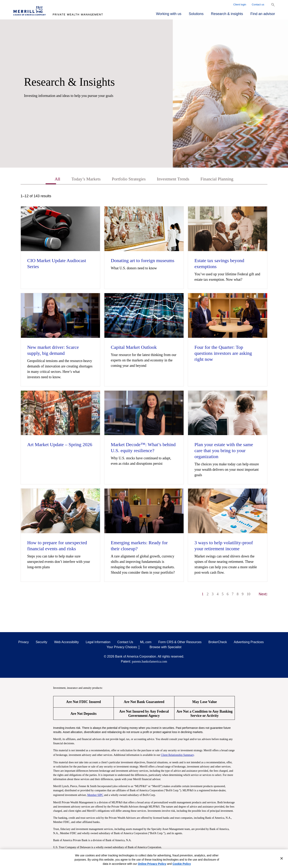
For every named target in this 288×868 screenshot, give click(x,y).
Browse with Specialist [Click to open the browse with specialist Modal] (165, 648)
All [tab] (51, 179)
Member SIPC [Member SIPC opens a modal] (95, 795)
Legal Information (98, 643)
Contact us (258, 5)
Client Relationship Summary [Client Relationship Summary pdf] (177, 755)
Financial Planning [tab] (222, 179)
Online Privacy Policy (152, 864)
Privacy (24, 643)
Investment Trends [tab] (175, 179)
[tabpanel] (144, 398)
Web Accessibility (66, 643)
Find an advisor (263, 14)
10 (249, 595)
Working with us (169, 14)
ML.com (146, 643)
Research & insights (227, 14)
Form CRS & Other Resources (180, 643)
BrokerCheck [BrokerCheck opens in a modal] (218, 643)
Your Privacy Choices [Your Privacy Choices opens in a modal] (122, 648)
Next (263, 595)
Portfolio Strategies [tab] (127, 179)
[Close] (282, 858)
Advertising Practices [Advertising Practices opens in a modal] (249, 643)
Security (42, 643)
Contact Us (125, 643)
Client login (240, 5)
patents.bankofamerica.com (150, 662)
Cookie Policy (182, 864)
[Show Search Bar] (273, 5)
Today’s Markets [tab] (81, 179)
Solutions (196, 14)
